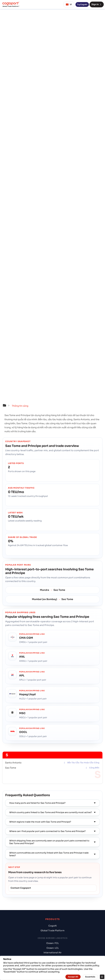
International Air (53, 953)
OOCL (23, 732)
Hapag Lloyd (27, 694)
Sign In (97, 4)
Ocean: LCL (53, 948)
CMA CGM (26, 638)
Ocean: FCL (52, 943)
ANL (22, 657)
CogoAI (52, 926)
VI (69, 4)
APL (22, 676)
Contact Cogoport (21, 888)
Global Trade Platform (52, 931)
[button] (7, 406)
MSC (22, 713)
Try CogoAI (82, 4)
